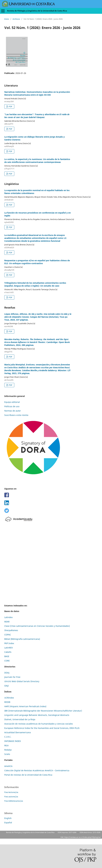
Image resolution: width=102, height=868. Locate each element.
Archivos (16, 19)
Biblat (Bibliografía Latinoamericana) (22, 639)
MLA (6, 745)
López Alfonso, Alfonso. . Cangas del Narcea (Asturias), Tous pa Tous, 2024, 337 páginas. (38, 317)
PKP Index (9, 643)
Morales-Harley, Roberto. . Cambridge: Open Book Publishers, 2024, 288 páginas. (37, 342)
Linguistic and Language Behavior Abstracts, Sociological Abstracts (37, 715)
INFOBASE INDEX (13, 741)
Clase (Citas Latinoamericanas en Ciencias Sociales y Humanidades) (37, 626)
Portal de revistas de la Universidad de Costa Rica (28, 775)
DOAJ (7, 673)
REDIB (7, 702)
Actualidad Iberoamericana (18, 732)
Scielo (7, 754)
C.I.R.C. (8, 737)
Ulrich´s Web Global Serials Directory (22, 681)
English (8, 818)
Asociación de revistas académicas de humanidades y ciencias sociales (39, 724)
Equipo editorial (12, 402)
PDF (10, 106)
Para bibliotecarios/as (14, 801)
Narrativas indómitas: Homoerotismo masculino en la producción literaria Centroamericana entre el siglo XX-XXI (37, 93)
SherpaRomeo (11, 630)
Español (8, 823)
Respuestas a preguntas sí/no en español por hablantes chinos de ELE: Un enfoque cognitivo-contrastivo (37, 262)
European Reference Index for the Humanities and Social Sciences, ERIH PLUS (42, 728)
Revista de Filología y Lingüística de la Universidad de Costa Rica (37, 11)
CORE (7, 661)
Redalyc (8, 750)
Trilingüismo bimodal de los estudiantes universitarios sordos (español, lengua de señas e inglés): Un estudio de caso (35, 284)
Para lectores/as (11, 792)
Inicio (7, 19)
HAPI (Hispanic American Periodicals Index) (25, 706)
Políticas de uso (12, 406)
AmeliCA (8, 766)
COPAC (8, 635)
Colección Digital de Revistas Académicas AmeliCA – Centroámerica (37, 770)
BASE (7, 656)
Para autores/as (11, 797)
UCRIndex (9, 698)
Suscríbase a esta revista (16, 415)
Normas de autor (13, 411)
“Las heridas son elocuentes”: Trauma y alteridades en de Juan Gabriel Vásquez (37, 116)
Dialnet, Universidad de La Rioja (20, 719)
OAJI (6, 686)
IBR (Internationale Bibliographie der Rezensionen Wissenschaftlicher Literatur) (43, 711)
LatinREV (9, 648)
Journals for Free (12, 677)
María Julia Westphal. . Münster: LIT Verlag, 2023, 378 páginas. (37, 369)
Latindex (8, 617)
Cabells (8, 652)
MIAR (7, 622)
